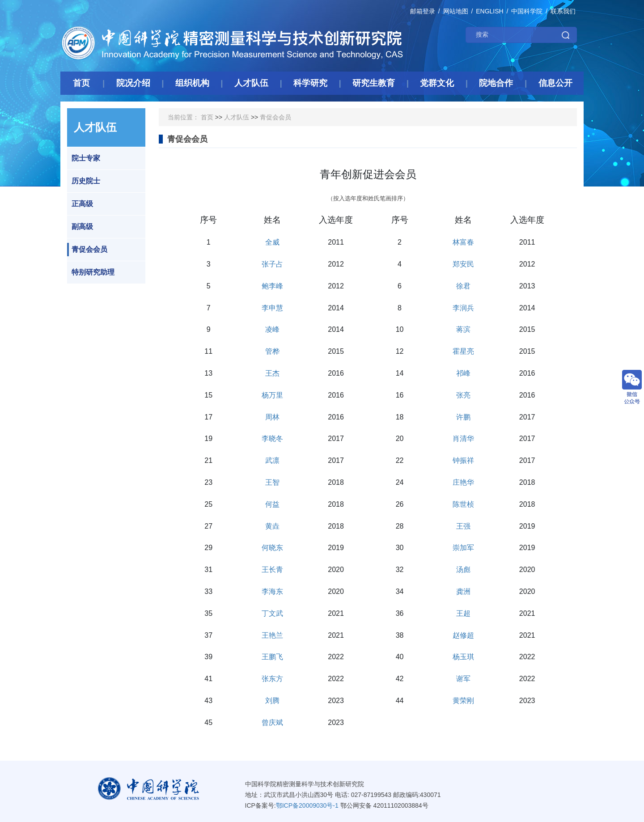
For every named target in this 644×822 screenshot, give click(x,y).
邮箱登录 (423, 11)
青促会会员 (87, 250)
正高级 (80, 204)
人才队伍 (237, 117)
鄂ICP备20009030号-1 (307, 805)
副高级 (80, 227)
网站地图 (456, 11)
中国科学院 (527, 11)
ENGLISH (489, 11)
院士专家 (84, 158)
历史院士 (84, 181)
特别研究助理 (91, 272)
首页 (207, 117)
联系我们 (563, 11)
